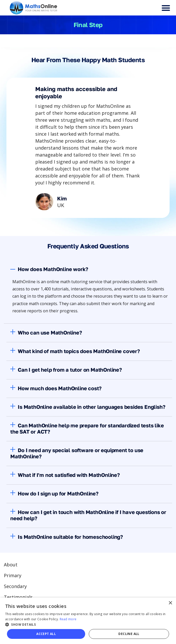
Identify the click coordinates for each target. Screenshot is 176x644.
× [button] (170, 603)
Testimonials (18, 597)
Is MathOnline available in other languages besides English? (91, 407)
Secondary (15, 586)
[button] (166, 8)
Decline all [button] (129, 634)
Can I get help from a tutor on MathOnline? (70, 370)
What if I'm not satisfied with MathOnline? (69, 475)
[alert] (88, 621)
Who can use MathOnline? (50, 332)
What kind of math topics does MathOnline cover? (79, 351)
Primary (13, 575)
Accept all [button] (46, 634)
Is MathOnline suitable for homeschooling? (70, 537)
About (11, 565)
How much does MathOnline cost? (60, 388)
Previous (57, 220)
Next (119, 220)
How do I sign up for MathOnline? (58, 493)
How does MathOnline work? (53, 269)
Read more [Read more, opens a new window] (68, 619)
